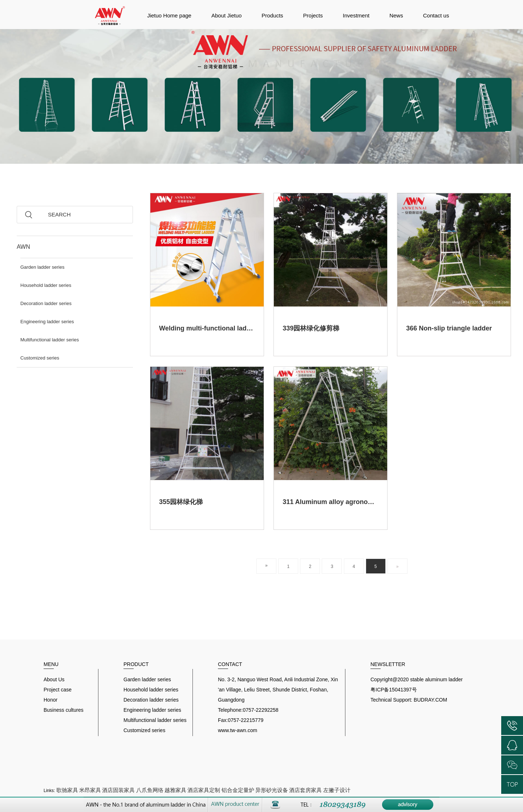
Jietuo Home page (169, 15)
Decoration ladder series (46, 303)
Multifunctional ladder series (50, 340)
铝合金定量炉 (238, 790)
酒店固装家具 (118, 790)
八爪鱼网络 (150, 790)
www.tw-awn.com (238, 730)
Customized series (40, 358)
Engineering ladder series (47, 322)
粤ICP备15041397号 (394, 690)
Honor (50, 700)
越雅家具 (175, 790)
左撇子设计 (337, 790)
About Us (54, 679)
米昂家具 (90, 790)
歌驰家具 (67, 790)
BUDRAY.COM (430, 700)
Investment (356, 15)
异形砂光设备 (272, 790)
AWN (23, 247)
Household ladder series (46, 285)
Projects (313, 15)
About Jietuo (226, 15)
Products (272, 15)
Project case (58, 690)
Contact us (436, 15)
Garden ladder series (42, 267)
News (396, 15)
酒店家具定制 (204, 790)
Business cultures (64, 710)
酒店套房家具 (305, 790)
